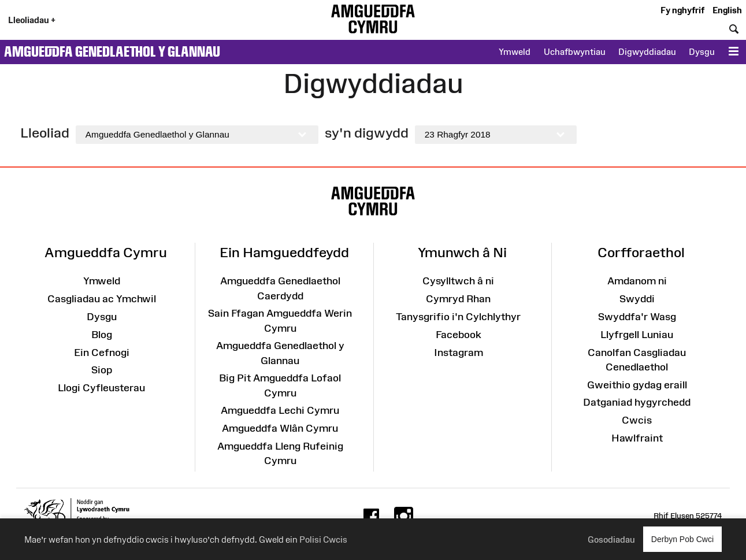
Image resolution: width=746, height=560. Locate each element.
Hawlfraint (637, 438)
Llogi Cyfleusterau (101, 388)
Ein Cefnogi (102, 353)
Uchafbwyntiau (575, 52)
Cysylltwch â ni (458, 281)
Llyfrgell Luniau (637, 335)
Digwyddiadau (647, 52)
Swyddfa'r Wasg (637, 317)
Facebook (459, 335)
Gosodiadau (611, 539)
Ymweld (515, 52)
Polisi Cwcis (323, 539)
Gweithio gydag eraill (637, 385)
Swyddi (637, 299)
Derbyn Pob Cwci (682, 539)
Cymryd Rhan (458, 299)
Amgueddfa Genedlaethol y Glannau (112, 51)
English (727, 10)
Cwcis (637, 420)
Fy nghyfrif (682, 10)
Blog (102, 335)
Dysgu (702, 52)
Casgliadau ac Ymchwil (102, 299)
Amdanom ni (637, 281)
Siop (102, 370)
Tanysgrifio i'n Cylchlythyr (458, 317)
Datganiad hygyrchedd (637, 402)
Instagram (459, 353)
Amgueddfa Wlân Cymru (280, 428)
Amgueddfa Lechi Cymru (280, 410)
